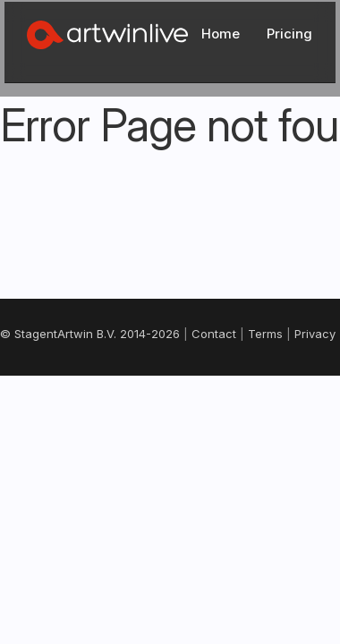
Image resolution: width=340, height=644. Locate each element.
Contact (42, 390)
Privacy (152, 390)
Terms (98, 390)
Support (170, 408)
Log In (268, 28)
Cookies (212, 390)
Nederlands (169, 473)
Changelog (282, 390)
